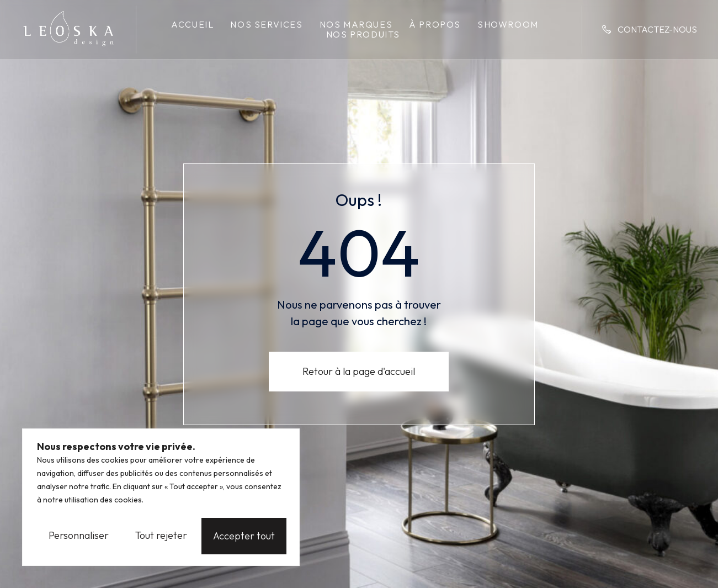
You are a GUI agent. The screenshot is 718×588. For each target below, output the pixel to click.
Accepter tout (247, 536)
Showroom (508, 24)
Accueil (192, 24)
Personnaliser (79, 536)
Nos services (266, 24)
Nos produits (363, 34)
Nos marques (356, 24)
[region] (161, 499)
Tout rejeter (162, 536)
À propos (435, 24)
